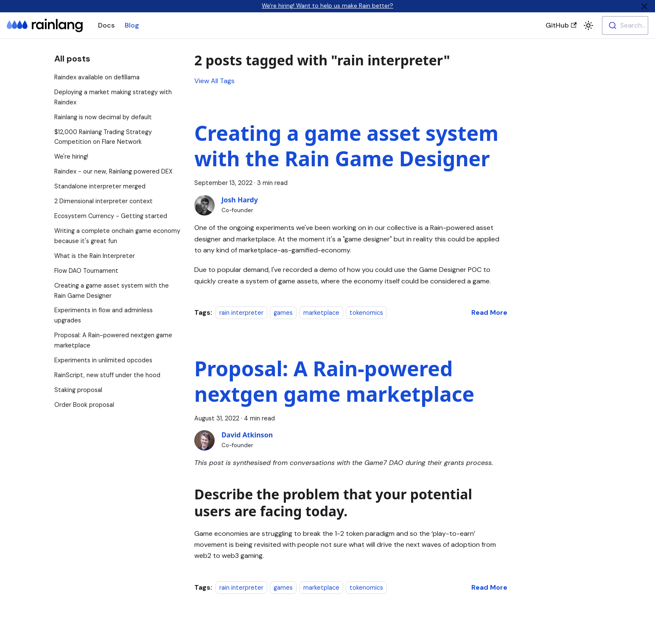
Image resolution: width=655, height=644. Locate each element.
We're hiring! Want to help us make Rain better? (327, 6)
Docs (106, 25)
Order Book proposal (84, 405)
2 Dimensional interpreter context (104, 201)
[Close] (644, 6)
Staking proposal (78, 390)
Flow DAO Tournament (86, 271)
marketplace (321, 313)
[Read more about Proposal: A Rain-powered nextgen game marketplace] (489, 587)
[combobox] (625, 25)
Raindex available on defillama (97, 77)
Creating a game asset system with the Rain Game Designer (346, 146)
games (283, 313)
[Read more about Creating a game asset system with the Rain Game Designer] (489, 312)
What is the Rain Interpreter (95, 256)
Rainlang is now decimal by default (103, 117)
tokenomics (366, 313)
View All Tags (214, 81)
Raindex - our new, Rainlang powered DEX (113, 171)
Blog (132, 25)
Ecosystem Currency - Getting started (111, 216)
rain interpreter (241, 313)
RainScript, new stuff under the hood (107, 375)
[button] (588, 25)
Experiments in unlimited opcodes (103, 360)
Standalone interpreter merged (100, 186)
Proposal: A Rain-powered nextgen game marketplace (334, 381)
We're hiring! (71, 157)
